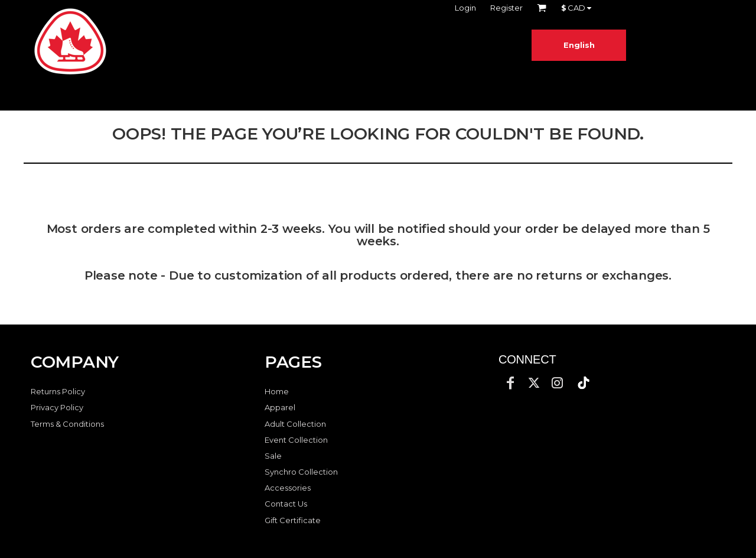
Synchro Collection (301, 472)
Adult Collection (295, 424)
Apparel (280, 407)
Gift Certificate (293, 520)
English (579, 45)
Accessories (288, 488)
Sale (273, 456)
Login (465, 8)
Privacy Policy (57, 407)
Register (506, 8)
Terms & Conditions (67, 424)
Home (277, 391)
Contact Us (286, 504)
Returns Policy (58, 391)
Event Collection (296, 440)
